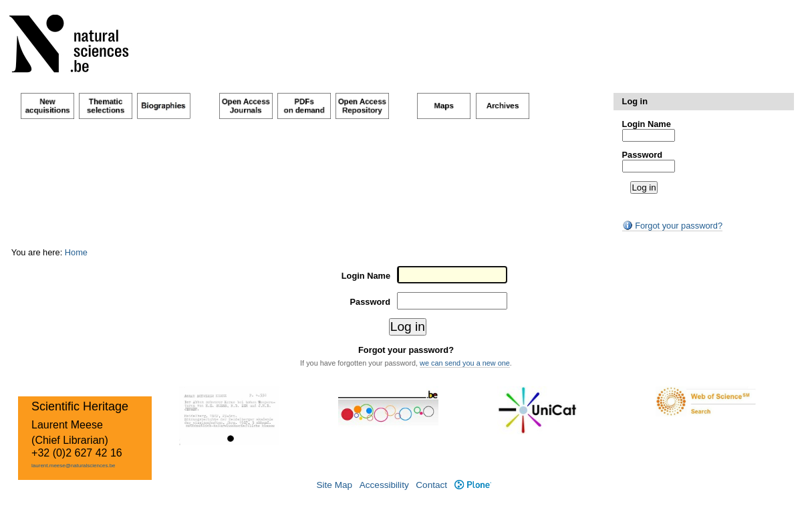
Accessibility (384, 485)
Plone (473, 485)
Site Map (334, 485)
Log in (635, 101)
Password (642, 155)
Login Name (647, 124)
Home (76, 252)
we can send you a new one (465, 363)
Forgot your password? (672, 226)
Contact (431, 485)
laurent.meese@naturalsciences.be (74, 466)
